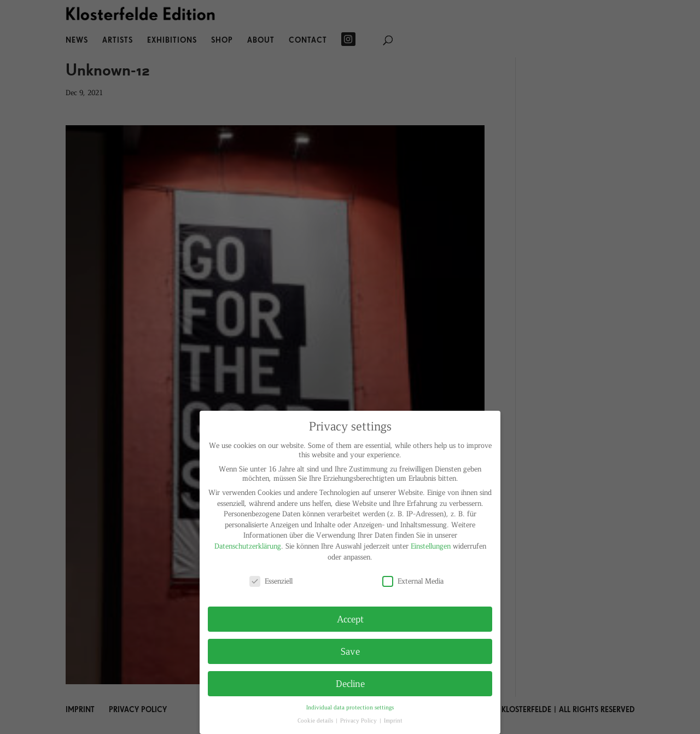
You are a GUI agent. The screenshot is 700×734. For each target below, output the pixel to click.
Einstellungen (431, 546)
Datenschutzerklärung (248, 546)
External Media (413, 581)
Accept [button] (350, 619)
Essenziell (271, 581)
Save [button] (350, 651)
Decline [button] (350, 683)
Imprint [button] (393, 720)
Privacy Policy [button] (359, 720)
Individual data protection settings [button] (350, 707)
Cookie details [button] (316, 720)
